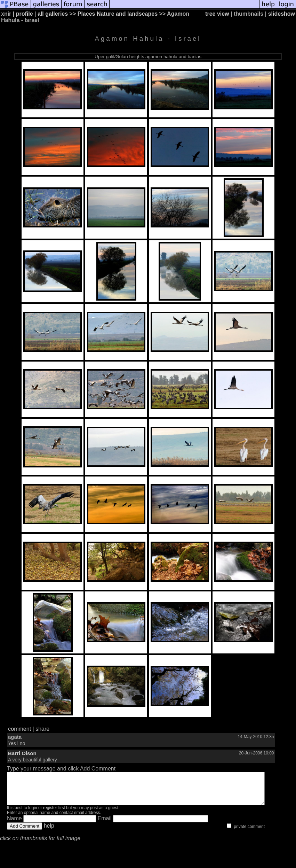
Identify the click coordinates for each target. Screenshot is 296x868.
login (33, 814)
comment (19, 729)
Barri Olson (22, 753)
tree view (217, 14)
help (49, 832)
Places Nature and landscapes (118, 14)
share (42, 729)
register (50, 814)
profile (25, 14)
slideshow (282, 14)
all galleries (53, 14)
